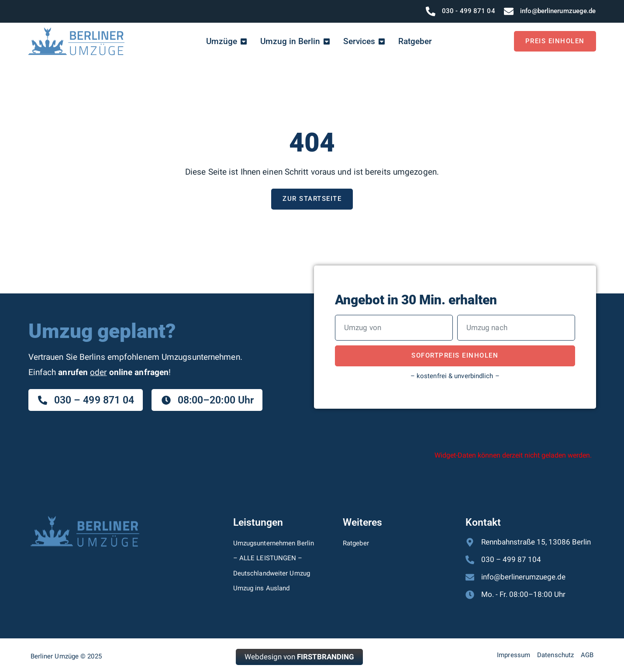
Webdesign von (299, 657)
